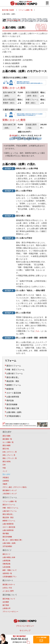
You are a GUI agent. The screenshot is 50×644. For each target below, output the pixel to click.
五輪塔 (5, 484)
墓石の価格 (6, 436)
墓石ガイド (6, 554)
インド (5, 471)
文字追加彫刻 (7, 546)
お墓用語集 (6, 561)
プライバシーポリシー (10, 612)
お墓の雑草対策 (13, 397)
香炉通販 (6, 533)
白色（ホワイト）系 (10, 452)
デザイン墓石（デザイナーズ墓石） (15, 487)
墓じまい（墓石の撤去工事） (13, 540)
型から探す (6, 474)
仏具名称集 (6, 567)
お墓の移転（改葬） (15, 412)
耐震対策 (10, 389)
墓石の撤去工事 (13, 408)
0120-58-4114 (19, 639)
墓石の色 (6, 449)
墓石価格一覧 (7, 439)
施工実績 (6, 605)
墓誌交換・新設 (13, 381)
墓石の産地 (6, 461)
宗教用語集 (6, 564)
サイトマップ (25, 631)
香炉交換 (10, 401)
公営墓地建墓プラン (10, 577)
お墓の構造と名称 (9, 557)
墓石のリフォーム (14, 366)
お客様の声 (6, 608)
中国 (4, 468)
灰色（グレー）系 (9, 455)
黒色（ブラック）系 (10, 458)
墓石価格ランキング (10, 490)
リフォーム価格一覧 (10, 501)
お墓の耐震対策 (8, 524)
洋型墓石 (6, 478)
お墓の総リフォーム (15, 373)
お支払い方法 (7, 588)
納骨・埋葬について (10, 570)
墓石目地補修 (12, 404)
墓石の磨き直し (13, 377)
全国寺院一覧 (7, 573)
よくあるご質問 (8, 591)
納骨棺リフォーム (14, 385)
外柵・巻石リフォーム (15, 370)
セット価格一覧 (8, 442)
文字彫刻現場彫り (14, 416)
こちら (37, 331)
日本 (4, 465)
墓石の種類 (6, 445)
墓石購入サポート (9, 584)
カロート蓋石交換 (14, 393)
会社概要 (6, 602)
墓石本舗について (9, 599)
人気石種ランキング (10, 494)
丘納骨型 (6, 481)
